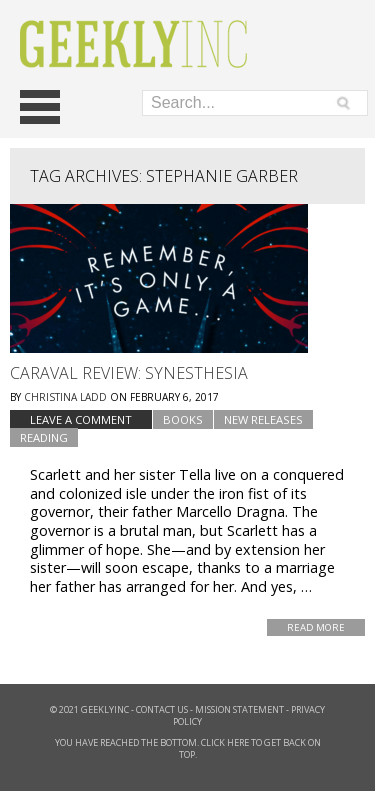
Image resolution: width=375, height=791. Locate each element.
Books (183, 419)
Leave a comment (81, 419)
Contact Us (162, 709)
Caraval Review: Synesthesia (129, 373)
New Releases (263, 419)
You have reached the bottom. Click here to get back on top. (188, 748)
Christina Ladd (65, 397)
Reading (44, 437)
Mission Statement (239, 709)
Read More (316, 627)
